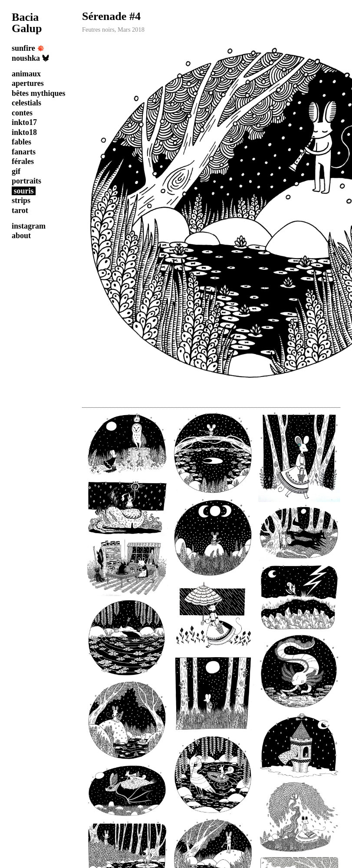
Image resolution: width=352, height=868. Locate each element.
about (21, 236)
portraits (26, 181)
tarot (20, 210)
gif (16, 171)
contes (22, 113)
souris (24, 191)
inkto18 (24, 132)
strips (21, 200)
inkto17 (24, 122)
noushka (30, 58)
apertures (28, 83)
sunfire (28, 48)
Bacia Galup (27, 23)
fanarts (24, 152)
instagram (29, 226)
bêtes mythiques (39, 93)
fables (21, 142)
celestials (26, 103)
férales (23, 161)
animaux (26, 74)
